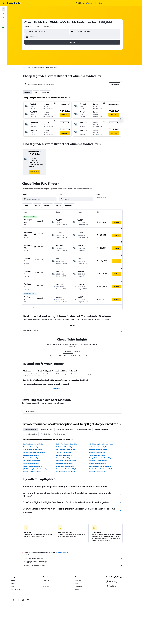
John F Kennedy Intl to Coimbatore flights (38, 457)
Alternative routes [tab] (32, 417)
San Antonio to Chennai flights (68, 459)
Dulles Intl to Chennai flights (67, 434)
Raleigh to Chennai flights (66, 451)
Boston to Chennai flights (66, 443)
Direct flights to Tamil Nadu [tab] (67, 417)
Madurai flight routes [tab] (104, 417)
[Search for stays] (3, 13)
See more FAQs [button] (60, 376)
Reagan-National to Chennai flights (36, 440)
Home (26, 67)
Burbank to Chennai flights (100, 451)
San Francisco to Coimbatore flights (102, 454)
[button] (3, 3)
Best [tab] (38, 92)
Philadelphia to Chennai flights (68, 448)
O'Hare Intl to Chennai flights (35, 437)
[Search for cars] (3, 17)
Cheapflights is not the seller (75, 546)
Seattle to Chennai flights (66, 440)
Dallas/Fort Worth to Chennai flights (70, 432)
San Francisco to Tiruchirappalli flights (103, 457)
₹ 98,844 (108, 22)
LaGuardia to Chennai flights (100, 434)
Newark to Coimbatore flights (35, 454)
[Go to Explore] (3, 22)
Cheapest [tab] (30, 92)
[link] (37, 172)
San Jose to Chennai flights (34, 445)
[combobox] (30, 27)
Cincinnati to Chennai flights (67, 454)
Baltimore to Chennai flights (100, 437)
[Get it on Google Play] (114, 568)
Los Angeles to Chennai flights (68, 437)
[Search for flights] (3, 9)
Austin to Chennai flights (99, 443)
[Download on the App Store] (114, 573)
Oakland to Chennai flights (100, 459)
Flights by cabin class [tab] (86, 417)
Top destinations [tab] (62, 422)
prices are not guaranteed (64, 540)
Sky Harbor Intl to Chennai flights (69, 457)
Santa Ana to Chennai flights (100, 448)
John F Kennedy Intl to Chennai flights (103, 432)
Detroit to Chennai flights (33, 451)
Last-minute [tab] (47, 92)
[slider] (125, 200)
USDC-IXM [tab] (70, 339)
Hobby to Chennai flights (66, 445)
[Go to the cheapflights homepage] (14, 3)
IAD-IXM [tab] (74, 313)
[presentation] (116, 23)
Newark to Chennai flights (34, 434)
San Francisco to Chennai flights (35, 432)
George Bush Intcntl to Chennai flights (103, 445)
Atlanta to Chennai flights (99, 440)
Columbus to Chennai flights (34, 459)
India (31, 67)
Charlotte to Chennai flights (34, 448)
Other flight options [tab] (33, 422)
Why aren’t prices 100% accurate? (75, 553)
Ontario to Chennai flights (33, 443)
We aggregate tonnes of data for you (75, 549)
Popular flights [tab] (48, 422)
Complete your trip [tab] (48, 417)
